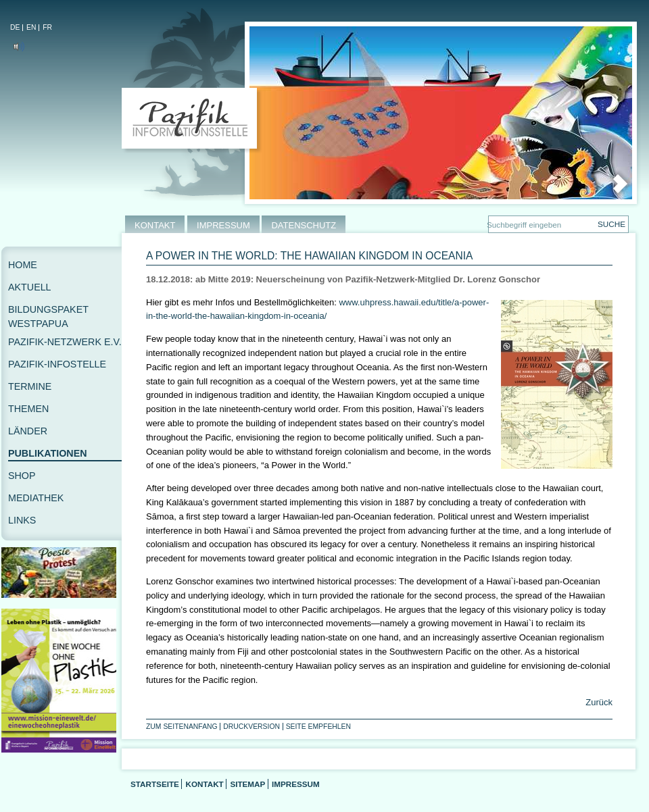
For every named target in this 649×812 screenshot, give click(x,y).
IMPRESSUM (223, 225)
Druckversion (251, 727)
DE (15, 27)
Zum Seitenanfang (182, 727)
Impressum (296, 784)
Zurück (598, 702)
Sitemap (247, 784)
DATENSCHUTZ (304, 225)
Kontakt (204, 784)
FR (47, 27)
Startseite (155, 784)
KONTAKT (155, 225)
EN (31, 27)
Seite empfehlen (318, 727)
